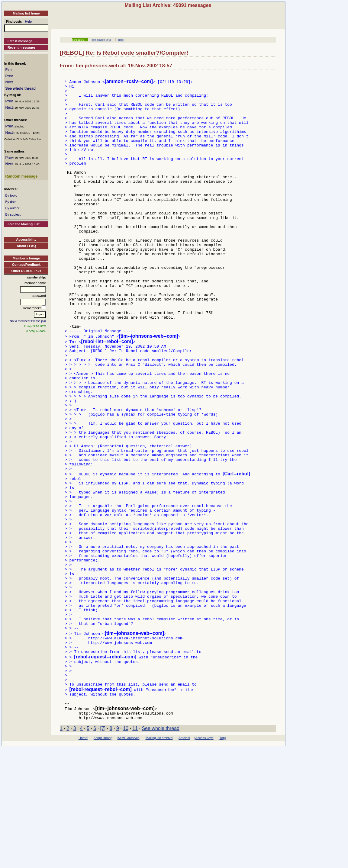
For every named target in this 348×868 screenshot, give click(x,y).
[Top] (222, 858)
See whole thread (20, 88)
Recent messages (22, 47)
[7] (103, 849)
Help (29, 21)
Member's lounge (26, 258)
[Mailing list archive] (159, 858)
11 (135, 849)
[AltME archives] (129, 858)
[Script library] (102, 858)
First (9, 70)
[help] (121, 40)
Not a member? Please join (28, 321)
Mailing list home (26, 13)
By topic (11, 195)
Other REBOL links (26, 271)
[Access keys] (204, 858)
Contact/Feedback (26, 265)
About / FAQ (26, 246)
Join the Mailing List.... (25, 224)
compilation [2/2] (101, 40)
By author (12, 208)
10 (126, 849)
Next (9, 82)
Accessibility (26, 240)
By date (11, 202)
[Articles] (184, 858)
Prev (9, 76)
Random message (21, 176)
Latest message (20, 41)
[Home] (83, 858)
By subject (13, 214)
